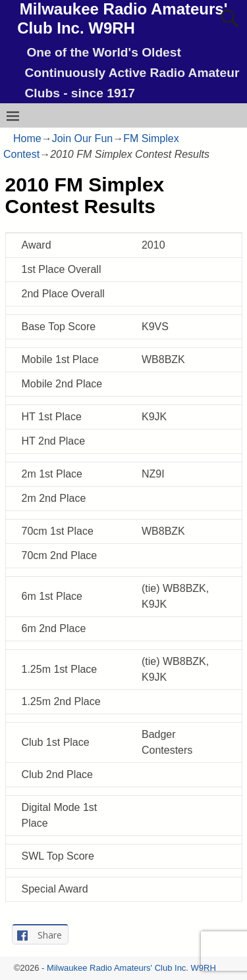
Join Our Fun (82, 138)
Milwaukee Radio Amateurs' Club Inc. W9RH (131, 968)
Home (27, 138)
